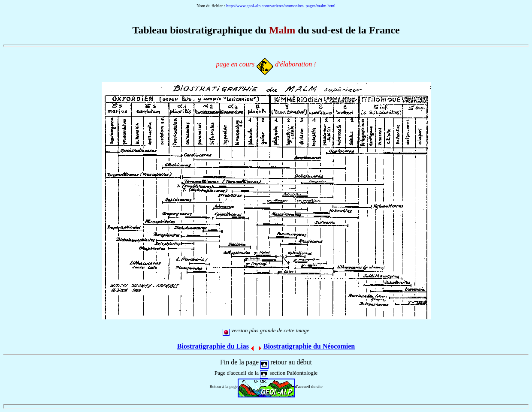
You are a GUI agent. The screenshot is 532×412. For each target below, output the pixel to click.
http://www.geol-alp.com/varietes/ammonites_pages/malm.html (281, 6)
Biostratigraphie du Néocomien (309, 346)
